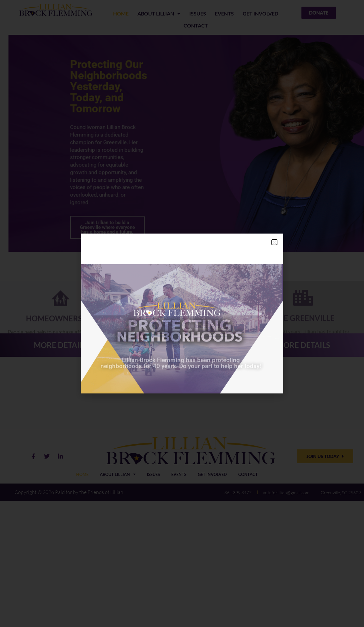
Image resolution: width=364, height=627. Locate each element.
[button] (274, 242)
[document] (182, 313)
